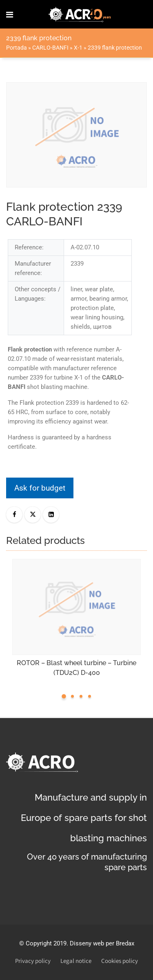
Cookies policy (120, 961)
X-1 (78, 48)
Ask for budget (40, 488)
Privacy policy (33, 961)
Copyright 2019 (46, 943)
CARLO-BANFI (50, 48)
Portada (17, 48)
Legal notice (76, 961)
